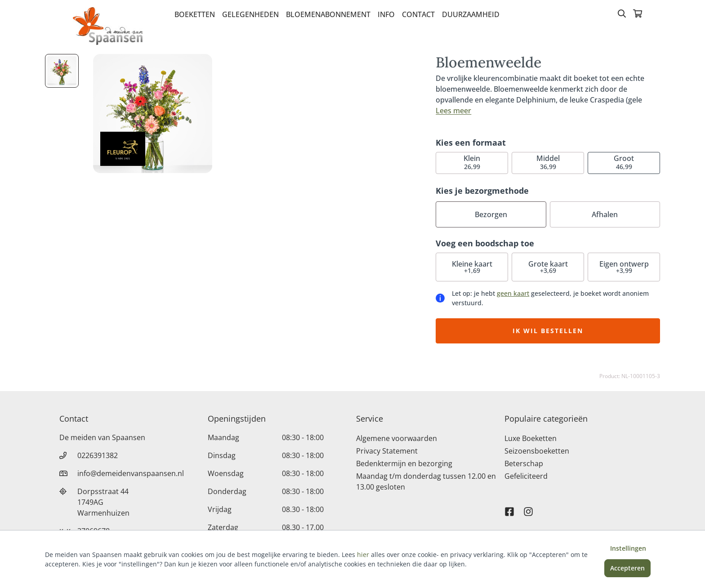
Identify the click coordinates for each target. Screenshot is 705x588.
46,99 (624, 162)
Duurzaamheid (471, 14)
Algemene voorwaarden (397, 438)
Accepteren (627, 568)
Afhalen (605, 214)
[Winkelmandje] (638, 14)
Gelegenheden (250, 14)
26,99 (472, 162)
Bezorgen (491, 214)
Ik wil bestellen (548, 331)
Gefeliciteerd (526, 476)
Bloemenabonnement (328, 14)
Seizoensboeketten (537, 451)
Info (386, 14)
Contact (418, 14)
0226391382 (98, 455)
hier (363, 555)
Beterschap (524, 463)
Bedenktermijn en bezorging (404, 463)
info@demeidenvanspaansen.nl (131, 473)
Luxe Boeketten (531, 438)
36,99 (548, 162)
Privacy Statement (387, 451)
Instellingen (628, 548)
